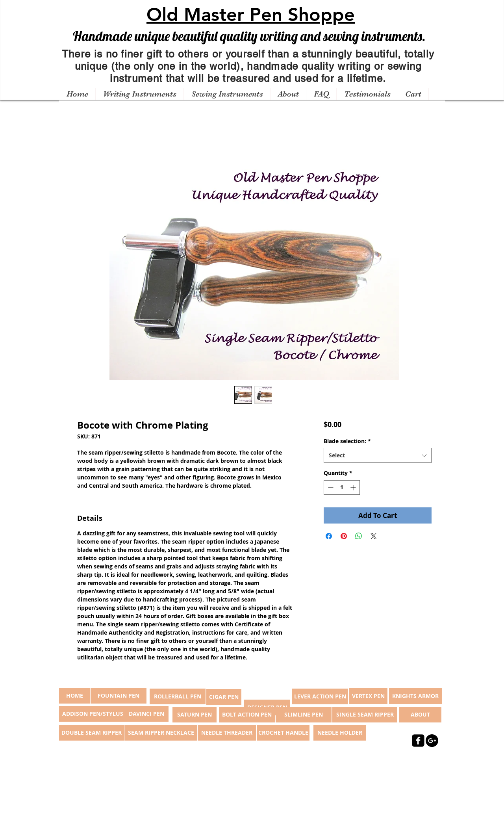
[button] (139, 94)
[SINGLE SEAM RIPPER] (365, 715)
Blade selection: (347, 441)
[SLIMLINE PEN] (304, 715)
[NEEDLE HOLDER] (340, 733)
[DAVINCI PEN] (146, 714)
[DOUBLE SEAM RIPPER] (92, 733)
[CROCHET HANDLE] (283, 733)
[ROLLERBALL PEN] (178, 696)
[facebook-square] (418, 741)
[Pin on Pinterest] (344, 536)
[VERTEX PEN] (368, 696)
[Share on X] (374, 536)
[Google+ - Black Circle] (432, 741)
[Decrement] (330, 487)
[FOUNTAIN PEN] (119, 696)
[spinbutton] (342, 487)
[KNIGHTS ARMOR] (415, 696)
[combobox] (377, 455)
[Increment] (354, 487)
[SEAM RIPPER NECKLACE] (161, 733)
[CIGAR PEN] (224, 697)
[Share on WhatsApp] (359, 536)
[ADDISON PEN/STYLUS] (93, 714)
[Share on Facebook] (329, 536)
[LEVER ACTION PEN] (320, 696)
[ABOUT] (420, 715)
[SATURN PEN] (195, 715)
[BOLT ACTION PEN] (247, 715)
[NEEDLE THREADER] (227, 733)
